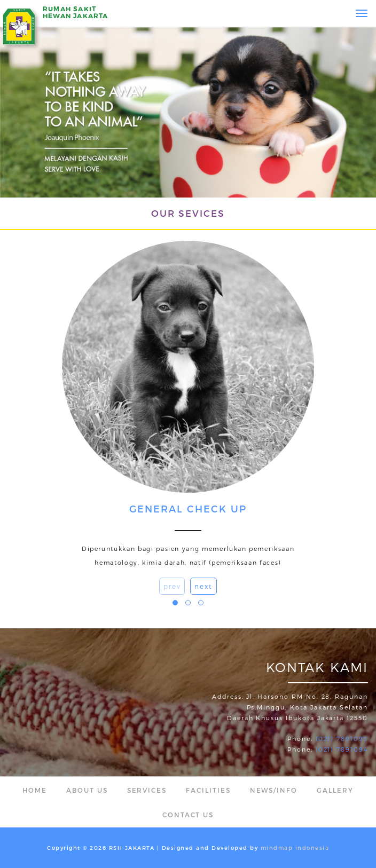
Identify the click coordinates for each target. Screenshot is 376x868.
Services (147, 790)
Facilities (208, 790)
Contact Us (188, 815)
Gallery (335, 790)
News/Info (274, 790)
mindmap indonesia (295, 848)
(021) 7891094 (342, 749)
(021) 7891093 (342, 739)
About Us (87, 790)
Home (35, 790)
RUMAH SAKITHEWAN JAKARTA (76, 12)
